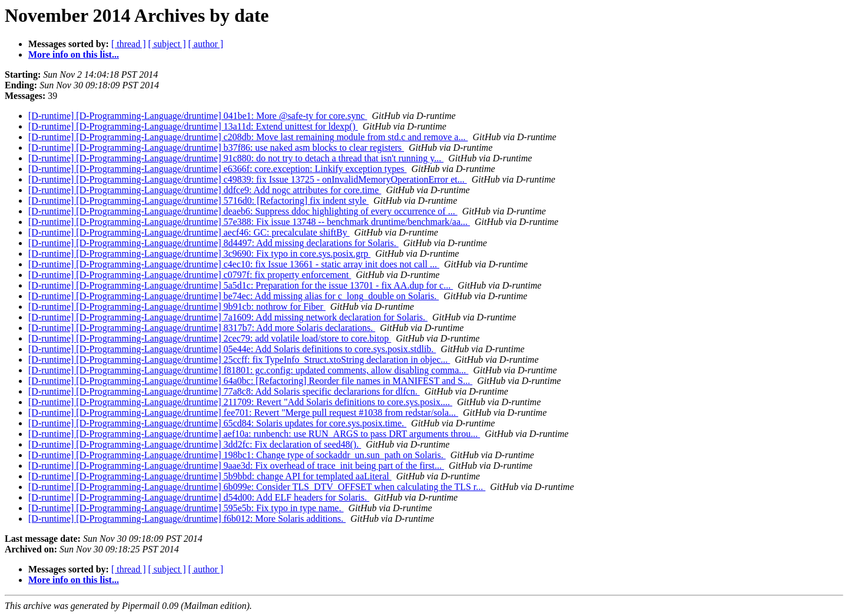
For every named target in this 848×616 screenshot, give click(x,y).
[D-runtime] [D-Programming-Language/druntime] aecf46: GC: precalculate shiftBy (189, 232)
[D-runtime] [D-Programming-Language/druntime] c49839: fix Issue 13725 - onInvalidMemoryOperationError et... (248, 179)
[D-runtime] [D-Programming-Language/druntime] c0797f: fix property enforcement (190, 275)
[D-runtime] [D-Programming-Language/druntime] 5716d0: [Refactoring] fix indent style (198, 201)
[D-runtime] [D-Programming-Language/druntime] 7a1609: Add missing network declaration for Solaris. (228, 317)
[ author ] (206, 44)
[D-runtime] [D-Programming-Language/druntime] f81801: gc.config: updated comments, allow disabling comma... (248, 370)
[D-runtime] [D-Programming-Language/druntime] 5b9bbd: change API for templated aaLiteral (210, 476)
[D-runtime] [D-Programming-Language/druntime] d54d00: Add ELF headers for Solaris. (199, 497)
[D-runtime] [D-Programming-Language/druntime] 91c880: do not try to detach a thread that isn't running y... (236, 158)
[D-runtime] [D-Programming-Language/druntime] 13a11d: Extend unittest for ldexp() (193, 126)
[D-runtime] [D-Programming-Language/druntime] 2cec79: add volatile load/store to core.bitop (210, 338)
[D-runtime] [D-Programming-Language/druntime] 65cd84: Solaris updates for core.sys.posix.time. (217, 423)
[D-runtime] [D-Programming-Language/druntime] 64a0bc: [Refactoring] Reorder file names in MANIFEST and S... (250, 381)
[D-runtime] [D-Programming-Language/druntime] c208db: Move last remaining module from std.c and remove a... (248, 137)
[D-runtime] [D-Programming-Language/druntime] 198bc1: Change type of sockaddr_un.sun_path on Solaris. (237, 455)
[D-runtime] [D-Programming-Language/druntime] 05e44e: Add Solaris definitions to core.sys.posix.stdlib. (232, 349)
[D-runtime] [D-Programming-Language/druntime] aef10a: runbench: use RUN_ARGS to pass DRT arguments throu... (254, 434)
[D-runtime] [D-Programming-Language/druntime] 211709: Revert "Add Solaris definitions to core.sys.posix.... (240, 402)
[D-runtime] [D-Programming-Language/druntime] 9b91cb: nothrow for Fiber (177, 307)
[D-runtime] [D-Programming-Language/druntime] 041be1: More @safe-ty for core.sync (198, 116)
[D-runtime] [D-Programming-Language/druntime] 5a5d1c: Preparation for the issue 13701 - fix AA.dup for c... (241, 285)
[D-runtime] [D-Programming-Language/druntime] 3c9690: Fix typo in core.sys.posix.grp (199, 254)
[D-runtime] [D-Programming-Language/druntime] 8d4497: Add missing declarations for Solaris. (213, 243)
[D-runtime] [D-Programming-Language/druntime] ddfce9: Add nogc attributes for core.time (205, 190)
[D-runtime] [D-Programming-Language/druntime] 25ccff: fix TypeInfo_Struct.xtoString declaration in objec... (239, 360)
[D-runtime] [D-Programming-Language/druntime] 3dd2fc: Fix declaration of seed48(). (195, 444)
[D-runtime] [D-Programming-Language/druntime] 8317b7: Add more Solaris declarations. (202, 328)
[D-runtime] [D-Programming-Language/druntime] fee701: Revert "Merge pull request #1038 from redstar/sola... (243, 413)
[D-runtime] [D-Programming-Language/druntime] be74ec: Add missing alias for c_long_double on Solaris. (233, 296)
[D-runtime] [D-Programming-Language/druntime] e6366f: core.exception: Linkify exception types (217, 169)
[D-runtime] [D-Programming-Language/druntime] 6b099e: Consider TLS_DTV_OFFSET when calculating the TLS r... (257, 487)
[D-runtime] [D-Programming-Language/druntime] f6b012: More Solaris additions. (187, 519)
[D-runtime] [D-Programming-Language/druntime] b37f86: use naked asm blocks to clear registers (216, 148)
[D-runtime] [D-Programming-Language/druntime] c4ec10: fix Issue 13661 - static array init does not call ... (234, 264)
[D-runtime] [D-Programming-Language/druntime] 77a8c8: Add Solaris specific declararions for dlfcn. (224, 391)
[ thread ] (129, 44)
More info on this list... (74, 54)
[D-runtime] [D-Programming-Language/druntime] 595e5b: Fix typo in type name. (186, 508)
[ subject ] (167, 44)
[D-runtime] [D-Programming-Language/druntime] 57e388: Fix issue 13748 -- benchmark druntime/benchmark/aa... (249, 222)
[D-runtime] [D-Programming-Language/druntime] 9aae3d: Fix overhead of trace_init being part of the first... (236, 466)
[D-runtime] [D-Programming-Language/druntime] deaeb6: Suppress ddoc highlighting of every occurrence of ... (243, 211)
